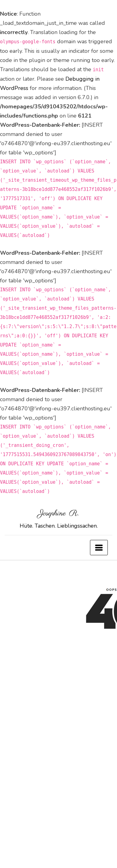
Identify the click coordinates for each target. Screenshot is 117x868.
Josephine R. (59, 513)
